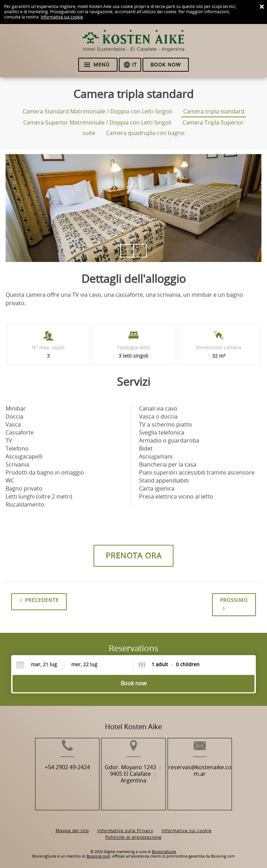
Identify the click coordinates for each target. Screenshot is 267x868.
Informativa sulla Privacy (125, 825)
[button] (127, 251)
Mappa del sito (72, 825)
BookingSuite (164, 846)
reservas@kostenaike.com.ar (208, 781)
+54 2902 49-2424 (59, 778)
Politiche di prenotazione (133, 832)
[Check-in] (39, 665)
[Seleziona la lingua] (130, 65)
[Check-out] (84, 665)
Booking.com (98, 851)
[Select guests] (169, 665)
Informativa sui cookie (62, 17)
